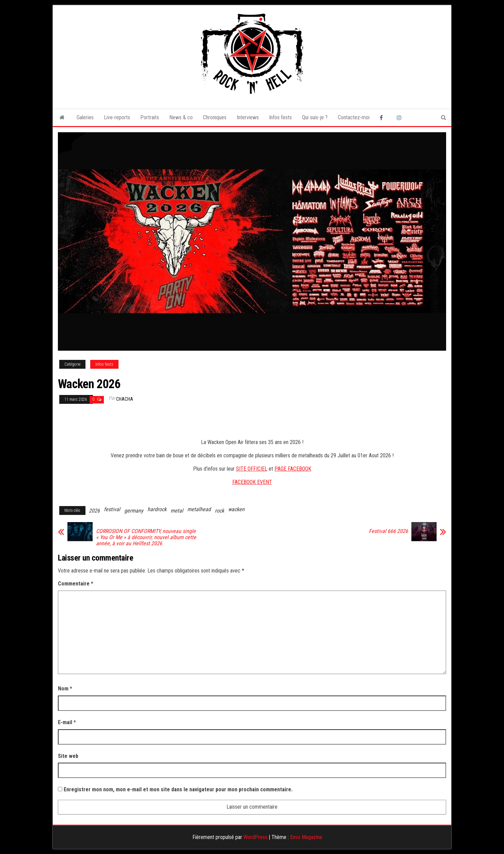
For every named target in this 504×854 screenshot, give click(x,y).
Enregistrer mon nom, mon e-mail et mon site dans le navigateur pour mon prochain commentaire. (178, 789)
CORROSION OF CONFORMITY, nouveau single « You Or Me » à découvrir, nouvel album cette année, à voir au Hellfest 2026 (146, 537)
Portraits (150, 117)
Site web (68, 756)
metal (177, 511)
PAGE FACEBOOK (293, 469)
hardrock (157, 509)
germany (134, 511)
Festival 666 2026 (388, 531)
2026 (94, 511)
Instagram (400, 118)
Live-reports (117, 117)
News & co (181, 117)
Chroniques (215, 117)
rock (219, 511)
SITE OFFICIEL (252, 469)
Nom (65, 689)
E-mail (67, 722)
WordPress (255, 837)
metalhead (199, 509)
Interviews (248, 117)
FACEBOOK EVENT (252, 482)
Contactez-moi (354, 117)
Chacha (125, 399)
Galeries (85, 117)
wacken (236, 509)
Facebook (383, 118)
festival (112, 509)
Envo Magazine (306, 837)
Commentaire (76, 584)
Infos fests (280, 117)
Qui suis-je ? (315, 117)
